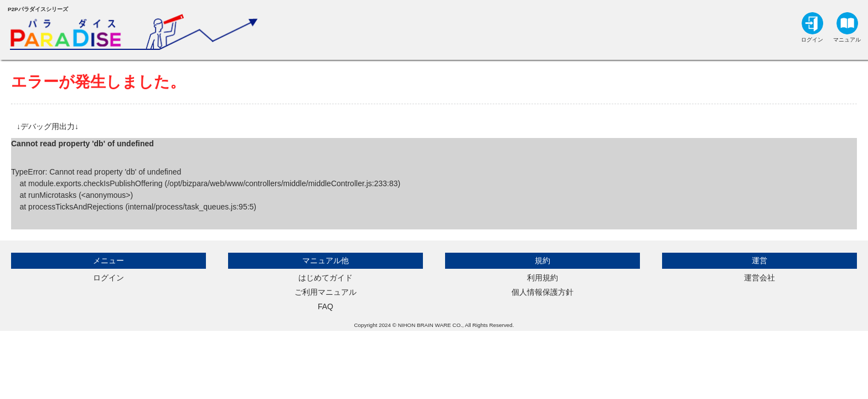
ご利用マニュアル (325, 292)
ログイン (108, 278)
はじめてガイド (325, 278)
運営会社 (759, 278)
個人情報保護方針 (542, 292)
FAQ (325, 306)
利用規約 (542, 278)
